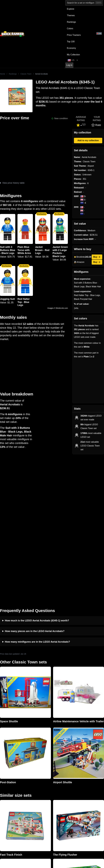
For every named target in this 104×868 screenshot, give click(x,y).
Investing (31, 792)
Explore (71, 9)
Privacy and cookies (36, 809)
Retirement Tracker (62, 788)
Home (3, 74)
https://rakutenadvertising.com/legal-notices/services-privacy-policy (66, 836)
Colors (70, 28)
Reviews (30, 796)
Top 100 (71, 42)
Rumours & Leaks (35, 801)
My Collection (73, 55)
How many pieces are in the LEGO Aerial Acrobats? (35, 484)
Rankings (71, 22)
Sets (81, 792)
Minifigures (84, 796)
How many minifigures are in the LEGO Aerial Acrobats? (37, 495)
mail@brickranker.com (11, 793)
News (29, 788)
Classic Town (26, 74)
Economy (71, 48)
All (80, 788)
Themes (71, 15)
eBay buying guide (61, 792)
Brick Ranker (8, 783)
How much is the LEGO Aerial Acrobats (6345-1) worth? (37, 474)
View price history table (13, 183)
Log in (69, 65)
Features (31, 805)
